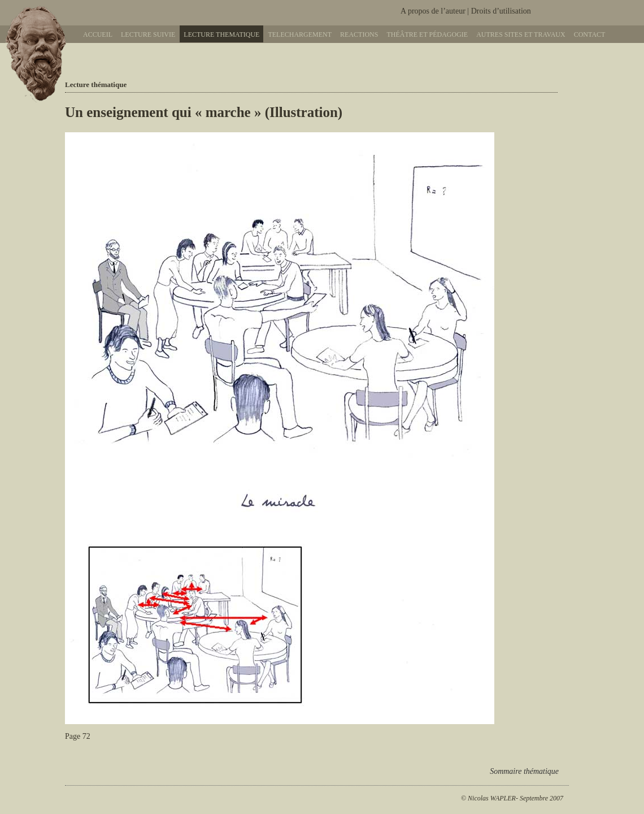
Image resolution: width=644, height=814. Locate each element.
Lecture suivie (148, 34)
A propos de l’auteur (433, 11)
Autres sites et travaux (521, 34)
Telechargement (300, 34)
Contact (590, 34)
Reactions (359, 34)
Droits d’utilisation (501, 11)
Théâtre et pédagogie (427, 34)
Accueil (98, 34)
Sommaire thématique (524, 771)
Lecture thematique (221, 34)
